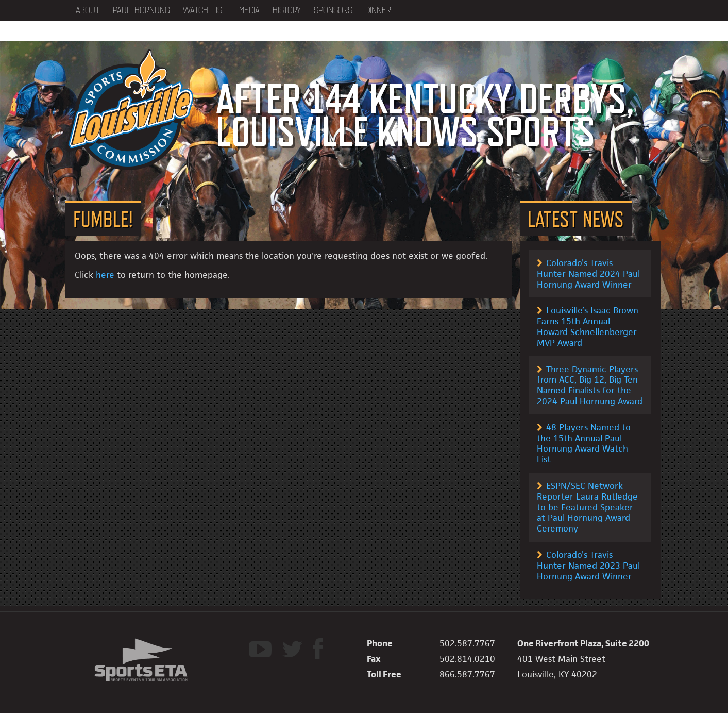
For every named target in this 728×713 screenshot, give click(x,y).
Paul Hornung (141, 10)
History (287, 10)
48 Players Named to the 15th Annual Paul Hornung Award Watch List (584, 443)
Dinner (378, 10)
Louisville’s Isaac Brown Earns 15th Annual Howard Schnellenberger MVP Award (588, 326)
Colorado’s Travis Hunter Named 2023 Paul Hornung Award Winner (588, 566)
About (88, 10)
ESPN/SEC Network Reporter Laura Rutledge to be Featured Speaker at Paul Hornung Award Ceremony (587, 507)
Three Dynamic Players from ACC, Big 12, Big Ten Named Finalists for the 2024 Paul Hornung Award (590, 385)
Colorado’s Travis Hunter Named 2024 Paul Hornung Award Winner (588, 274)
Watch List (205, 10)
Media (249, 10)
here (105, 275)
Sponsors (333, 10)
